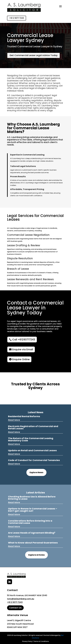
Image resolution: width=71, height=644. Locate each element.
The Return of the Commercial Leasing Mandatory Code (31, 439)
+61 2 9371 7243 (17, 18)
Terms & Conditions (41, 641)
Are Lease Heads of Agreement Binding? (32, 533)
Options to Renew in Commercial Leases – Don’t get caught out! (33, 510)
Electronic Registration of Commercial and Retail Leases (33, 427)
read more (14, 420)
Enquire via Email (23, 349)
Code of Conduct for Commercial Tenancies (34, 460)
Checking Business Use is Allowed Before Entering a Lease (32, 498)
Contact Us (15, 608)
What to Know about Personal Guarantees (33, 543)
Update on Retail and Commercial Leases (32, 450)
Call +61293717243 (24, 340)
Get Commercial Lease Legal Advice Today (34, 55)
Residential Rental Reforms (24, 416)
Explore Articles (36, 555)
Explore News (36, 472)
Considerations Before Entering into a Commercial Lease (30, 522)
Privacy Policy (27, 641)
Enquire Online (21, 359)
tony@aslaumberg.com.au (21, 599)
